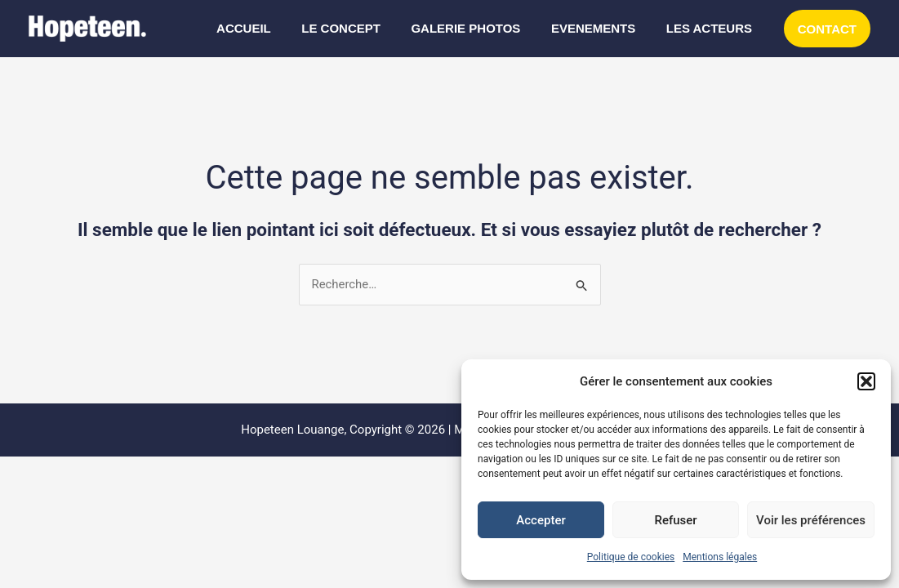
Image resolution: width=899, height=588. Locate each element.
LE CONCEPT (363, 28)
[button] (866, 381)
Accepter (541, 520)
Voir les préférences (811, 520)
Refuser (675, 520)
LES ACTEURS (712, 28)
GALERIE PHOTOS (481, 28)
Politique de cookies (631, 557)
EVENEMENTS (602, 28)
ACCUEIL (271, 28)
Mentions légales (720, 557)
